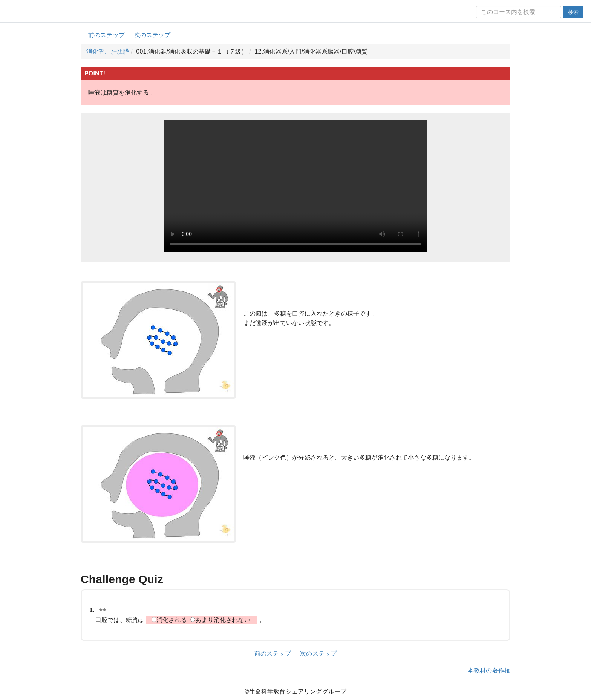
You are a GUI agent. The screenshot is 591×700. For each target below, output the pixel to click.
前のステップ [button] (106, 35)
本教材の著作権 (489, 670)
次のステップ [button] (152, 35)
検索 (573, 12)
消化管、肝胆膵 (108, 51)
